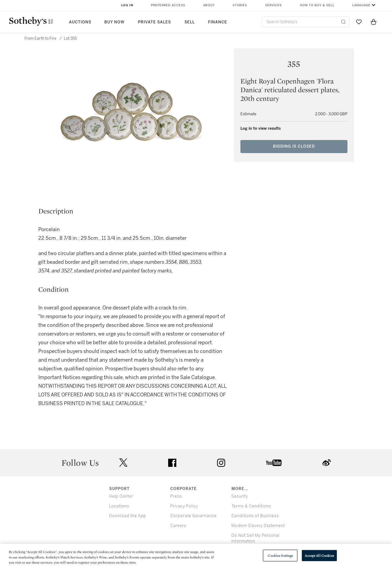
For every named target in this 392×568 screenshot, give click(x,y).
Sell (190, 22)
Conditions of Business (255, 516)
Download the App (128, 516)
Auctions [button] (80, 22)
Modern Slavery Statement (258, 526)
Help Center (121, 496)
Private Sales (154, 22)
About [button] (209, 5)
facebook (172, 463)
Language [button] (361, 5)
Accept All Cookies (319, 555)
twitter (123, 463)
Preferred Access (168, 5)
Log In (127, 5)
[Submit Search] (343, 22)
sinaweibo (327, 463)
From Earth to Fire (40, 38)
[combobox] (306, 22)
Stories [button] (240, 5)
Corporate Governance (193, 516)
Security (240, 496)
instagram (221, 463)
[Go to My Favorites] (359, 22)
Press (176, 496)
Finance (218, 22)
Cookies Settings (280, 555)
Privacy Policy (184, 506)
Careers (178, 526)
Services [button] (273, 5)
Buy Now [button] (114, 22)
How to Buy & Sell (317, 5)
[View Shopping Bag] (374, 22)
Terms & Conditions (251, 506)
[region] (196, 556)
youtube (274, 463)
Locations (119, 506)
